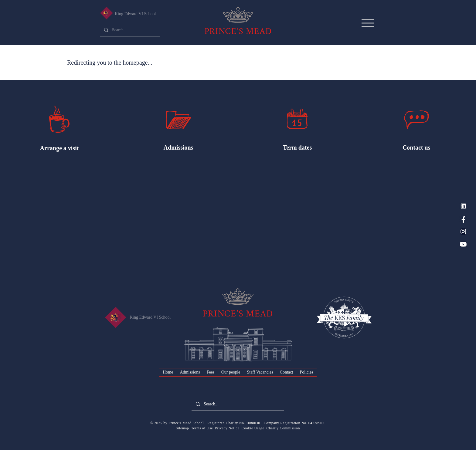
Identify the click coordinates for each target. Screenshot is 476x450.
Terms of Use (202, 428)
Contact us (416, 147)
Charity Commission (283, 428)
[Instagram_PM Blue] (463, 232)
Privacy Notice (227, 428)
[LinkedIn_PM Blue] (463, 206)
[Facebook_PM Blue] (463, 219)
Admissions (178, 147)
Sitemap (182, 428)
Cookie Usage (253, 428)
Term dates (297, 147)
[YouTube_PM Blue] (463, 244)
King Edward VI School (135, 14)
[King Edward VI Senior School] (106, 13)
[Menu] (367, 23)
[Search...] (129, 30)
